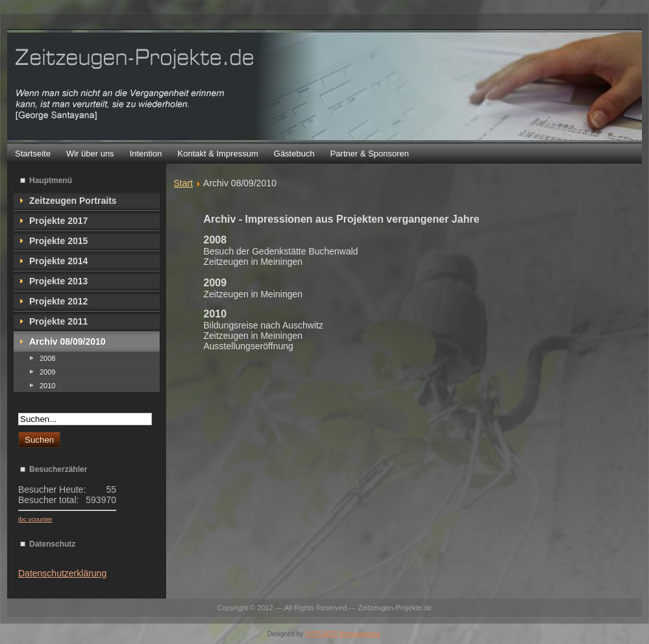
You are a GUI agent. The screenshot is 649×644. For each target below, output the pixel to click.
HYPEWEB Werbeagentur (342, 634)
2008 (47, 358)
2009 (47, 372)
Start (184, 183)
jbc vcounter (35, 519)
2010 (47, 386)
